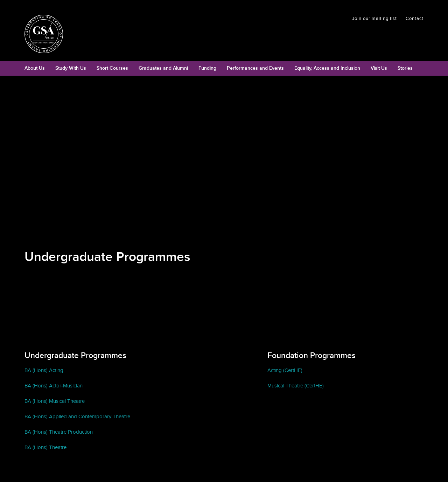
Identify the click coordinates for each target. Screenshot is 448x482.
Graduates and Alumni (163, 68)
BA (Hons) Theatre (45, 447)
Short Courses (112, 68)
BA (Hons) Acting (44, 370)
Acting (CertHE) (285, 370)
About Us (35, 68)
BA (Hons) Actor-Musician (54, 386)
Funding (207, 68)
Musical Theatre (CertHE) (296, 386)
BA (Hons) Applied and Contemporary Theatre (77, 416)
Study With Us (71, 68)
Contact (415, 19)
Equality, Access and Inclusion (327, 68)
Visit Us (379, 68)
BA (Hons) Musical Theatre (55, 401)
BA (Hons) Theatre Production (59, 432)
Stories (405, 68)
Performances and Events (255, 68)
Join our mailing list (374, 19)
